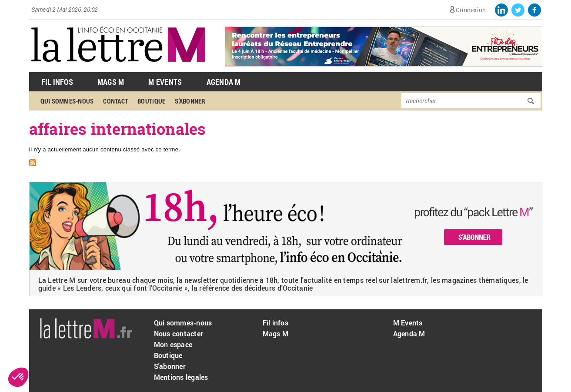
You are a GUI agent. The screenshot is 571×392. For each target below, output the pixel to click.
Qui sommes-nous (67, 101)
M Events (165, 82)
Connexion (471, 10)
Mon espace (173, 344)
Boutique (151, 101)
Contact (115, 101)
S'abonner (190, 101)
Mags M (111, 82)
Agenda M (224, 82)
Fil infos (275, 323)
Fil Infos (57, 82)
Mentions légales (181, 377)
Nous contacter (179, 333)
